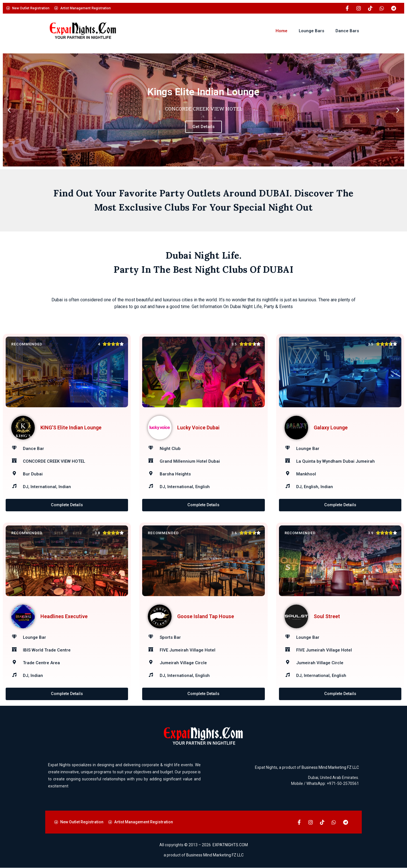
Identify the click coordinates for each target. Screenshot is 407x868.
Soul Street (327, 616)
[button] (9, 110)
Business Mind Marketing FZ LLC (330, 768)
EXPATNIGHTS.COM (230, 845)
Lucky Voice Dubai (198, 427)
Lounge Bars (311, 31)
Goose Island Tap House (206, 616)
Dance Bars (347, 31)
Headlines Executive (64, 616)
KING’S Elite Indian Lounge (71, 427)
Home (282, 31)
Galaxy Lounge (331, 427)
